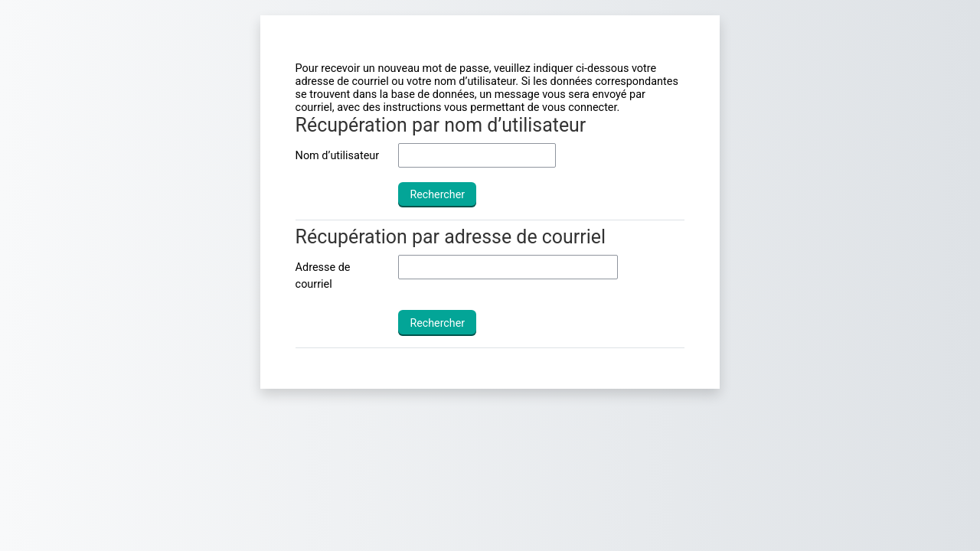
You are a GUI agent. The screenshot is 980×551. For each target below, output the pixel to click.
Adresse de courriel (323, 276)
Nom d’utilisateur (338, 156)
